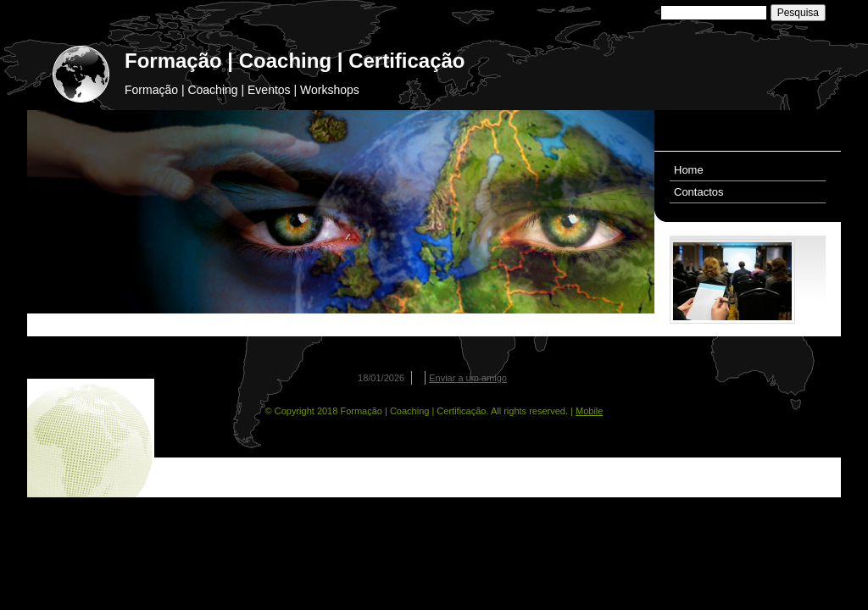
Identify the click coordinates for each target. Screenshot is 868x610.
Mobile (589, 411)
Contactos (699, 192)
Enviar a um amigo (468, 378)
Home (689, 170)
